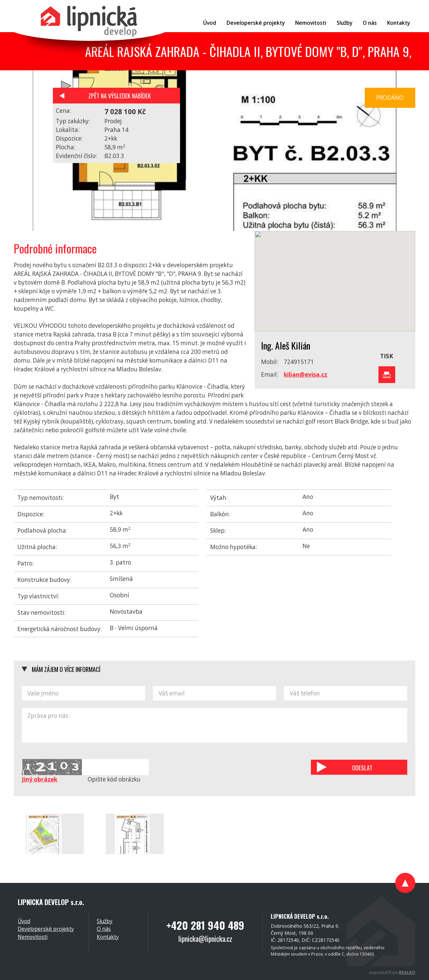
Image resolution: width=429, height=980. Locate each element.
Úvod (24, 921)
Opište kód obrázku (114, 779)
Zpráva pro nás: (214, 726)
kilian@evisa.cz (306, 374)
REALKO (407, 972)
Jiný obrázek (39, 779)
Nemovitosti (33, 937)
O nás (104, 929)
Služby (105, 921)
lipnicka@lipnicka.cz (205, 938)
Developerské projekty (46, 929)
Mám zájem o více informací (66, 669)
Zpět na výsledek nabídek (120, 96)
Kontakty (108, 937)
